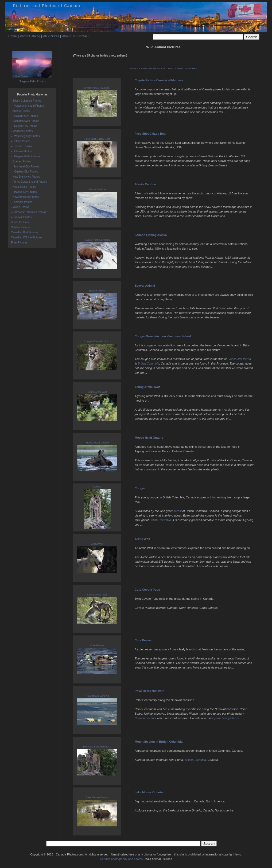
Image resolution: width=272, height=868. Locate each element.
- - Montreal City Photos (25, 167)
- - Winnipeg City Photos (25, 136)
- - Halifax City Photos (24, 192)
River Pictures (19, 243)
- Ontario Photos (21, 141)
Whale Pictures (20, 222)
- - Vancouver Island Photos (27, 106)
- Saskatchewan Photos (25, 121)
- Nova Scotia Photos (24, 187)
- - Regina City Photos (24, 126)
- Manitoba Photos (22, 131)
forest (178, 511)
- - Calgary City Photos (24, 116)
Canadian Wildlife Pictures (27, 237)
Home (13, 36)
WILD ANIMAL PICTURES (183, 69)
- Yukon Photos (20, 207)
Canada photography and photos (121, 859)
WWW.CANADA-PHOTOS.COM (147, 69)
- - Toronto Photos (22, 146)
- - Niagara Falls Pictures (26, 156)
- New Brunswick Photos (25, 177)
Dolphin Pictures (21, 227)
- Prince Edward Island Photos (29, 182)
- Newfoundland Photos (25, 197)
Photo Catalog (30, 36)
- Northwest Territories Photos (29, 212)
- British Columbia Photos (26, 101)
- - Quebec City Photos (24, 172)
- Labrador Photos (22, 202)
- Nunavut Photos (21, 217)
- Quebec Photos (21, 161)
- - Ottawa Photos (21, 151)
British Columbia (149, 363)
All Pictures (51, 36)
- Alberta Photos (20, 111)
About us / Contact (75, 36)
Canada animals (145, 718)
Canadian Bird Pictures (25, 232)
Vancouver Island (240, 359)
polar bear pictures (226, 718)
